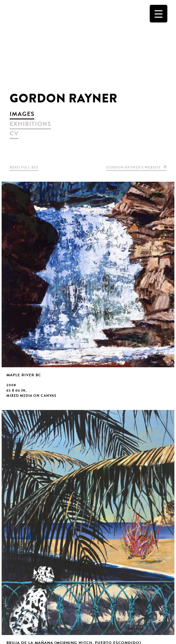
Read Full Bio (24, 167)
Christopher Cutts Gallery (88, 44)
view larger (88, 295)
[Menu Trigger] (159, 14)
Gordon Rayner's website (136, 167)
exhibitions (30, 124)
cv (14, 133)
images (22, 114)
